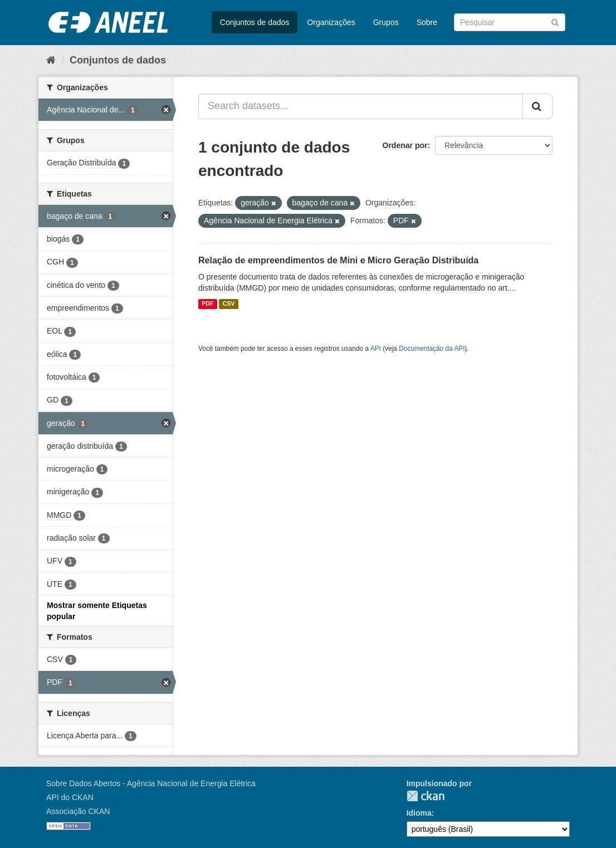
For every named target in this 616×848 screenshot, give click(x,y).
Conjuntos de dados (255, 22)
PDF (207, 304)
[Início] (51, 60)
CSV (229, 304)
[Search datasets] (510, 22)
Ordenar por (405, 145)
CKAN (426, 796)
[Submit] (555, 21)
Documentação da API (432, 349)
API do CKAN (70, 797)
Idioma (419, 813)
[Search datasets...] (361, 106)
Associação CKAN (78, 811)
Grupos (386, 22)
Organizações (331, 22)
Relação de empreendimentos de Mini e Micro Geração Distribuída (338, 260)
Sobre (427, 22)
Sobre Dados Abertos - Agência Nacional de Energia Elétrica (151, 783)
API (376, 349)
